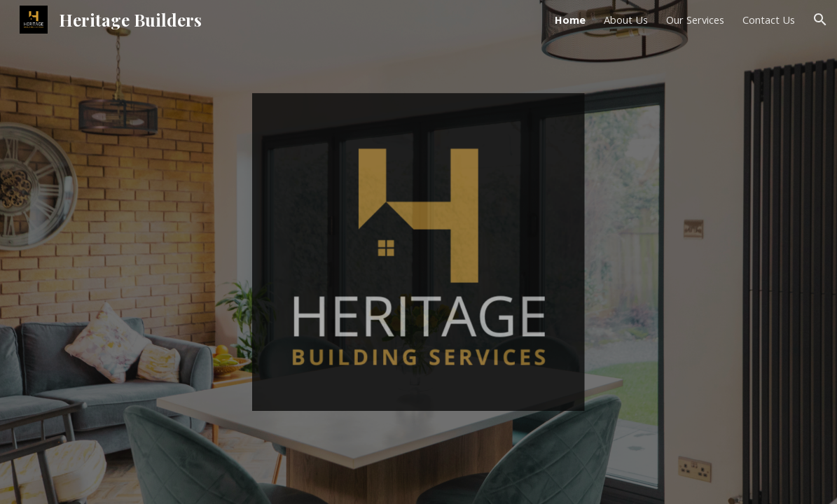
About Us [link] (626, 20)
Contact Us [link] (769, 20)
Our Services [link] (695, 20)
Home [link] (570, 20)
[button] (820, 20)
